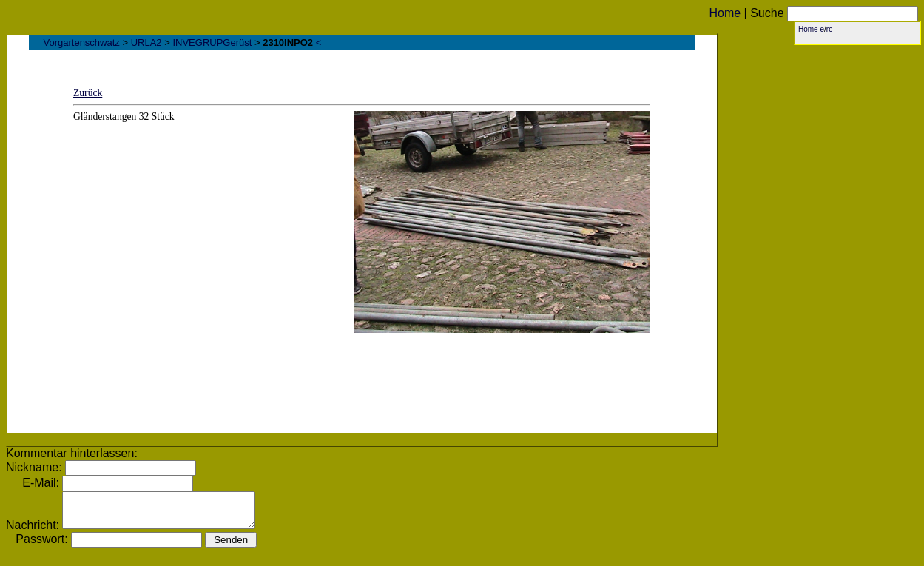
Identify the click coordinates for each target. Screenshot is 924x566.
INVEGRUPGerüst (212, 43)
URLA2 (146, 43)
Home (725, 13)
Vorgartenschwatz (82, 43)
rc (829, 29)
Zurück (88, 93)
